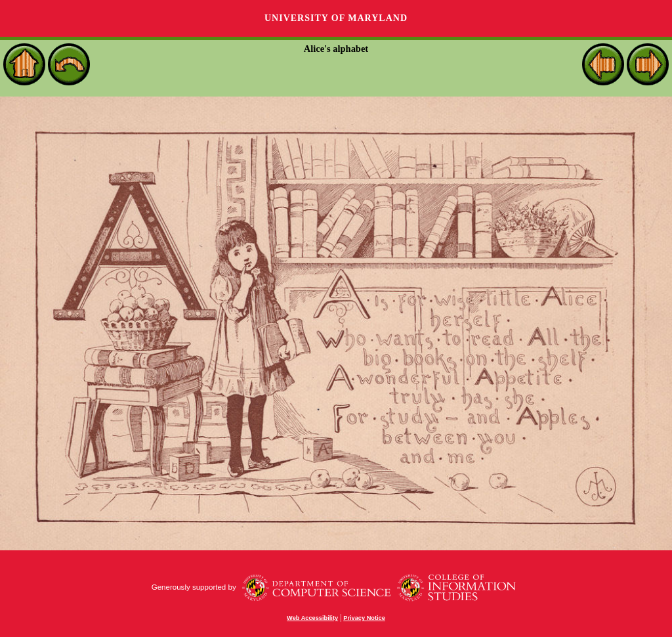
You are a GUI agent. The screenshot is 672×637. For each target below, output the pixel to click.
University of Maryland (336, 18)
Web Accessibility (312, 618)
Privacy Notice (364, 618)
